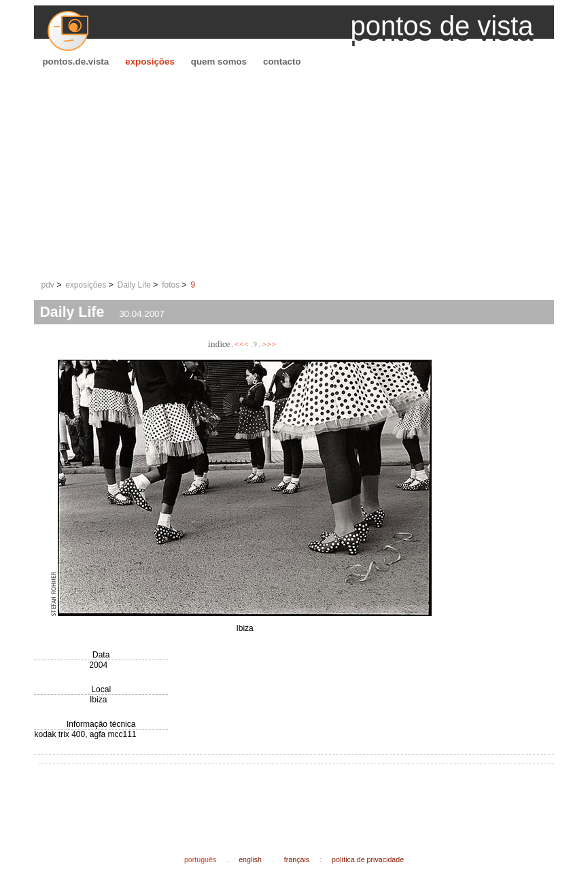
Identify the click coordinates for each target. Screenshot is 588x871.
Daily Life (134, 285)
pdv (47, 285)
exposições (150, 62)
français (297, 859)
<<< (242, 344)
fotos (171, 285)
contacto (282, 62)
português (200, 859)
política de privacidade (368, 859)
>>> (269, 344)
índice (219, 344)
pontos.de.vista (75, 62)
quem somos (219, 62)
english (250, 859)
